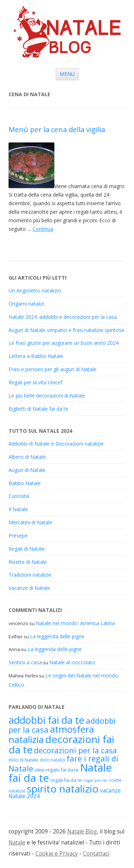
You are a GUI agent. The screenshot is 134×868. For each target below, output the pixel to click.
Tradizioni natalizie (30, 575)
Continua (43, 229)
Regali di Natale (27, 549)
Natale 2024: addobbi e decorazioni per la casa (63, 317)
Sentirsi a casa (25, 662)
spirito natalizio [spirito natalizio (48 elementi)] (63, 789)
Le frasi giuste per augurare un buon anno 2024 (64, 343)
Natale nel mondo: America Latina (75, 623)
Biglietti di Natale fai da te (38, 409)
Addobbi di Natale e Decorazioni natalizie (56, 444)
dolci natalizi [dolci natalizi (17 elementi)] (52, 760)
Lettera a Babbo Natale (36, 356)
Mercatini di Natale (30, 522)
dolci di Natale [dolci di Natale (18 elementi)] (23, 760)
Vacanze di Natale (29, 588)
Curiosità (19, 496)
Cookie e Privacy (57, 854)
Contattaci (96, 854)
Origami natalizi (26, 304)
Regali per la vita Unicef (36, 382)
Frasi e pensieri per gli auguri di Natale (53, 369)
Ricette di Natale (28, 562)
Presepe (18, 536)
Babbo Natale (25, 483)
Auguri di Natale (27, 470)
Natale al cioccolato (72, 662)
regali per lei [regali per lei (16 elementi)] (95, 780)
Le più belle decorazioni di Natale (47, 396)
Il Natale (18, 509)
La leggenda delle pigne (57, 636)
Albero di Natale (27, 457)
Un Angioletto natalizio (35, 290)
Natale (17, 843)
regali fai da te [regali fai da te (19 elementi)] (66, 780)
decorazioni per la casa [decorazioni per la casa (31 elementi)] (75, 750)
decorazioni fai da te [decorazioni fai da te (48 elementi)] (61, 744)
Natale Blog (82, 831)
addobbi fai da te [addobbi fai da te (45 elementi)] (46, 720)
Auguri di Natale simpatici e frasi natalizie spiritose (66, 330)
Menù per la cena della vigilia (57, 129)
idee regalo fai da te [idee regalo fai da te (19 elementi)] (57, 770)
